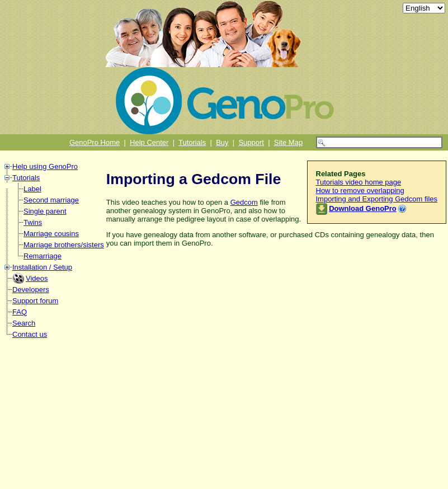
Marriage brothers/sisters (64, 245)
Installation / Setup (42, 267)
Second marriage (51, 200)
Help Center (149, 142)
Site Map (288, 142)
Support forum (35, 301)
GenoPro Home (95, 142)
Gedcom (244, 202)
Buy (222, 142)
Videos (37, 278)
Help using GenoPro (45, 166)
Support (251, 142)
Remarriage (43, 256)
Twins (33, 222)
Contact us (30, 334)
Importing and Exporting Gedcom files (377, 199)
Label (32, 189)
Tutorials (192, 142)
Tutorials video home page (359, 182)
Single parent (45, 211)
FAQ (20, 312)
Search (24, 323)
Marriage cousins (51, 234)
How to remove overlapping (360, 191)
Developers (31, 290)
